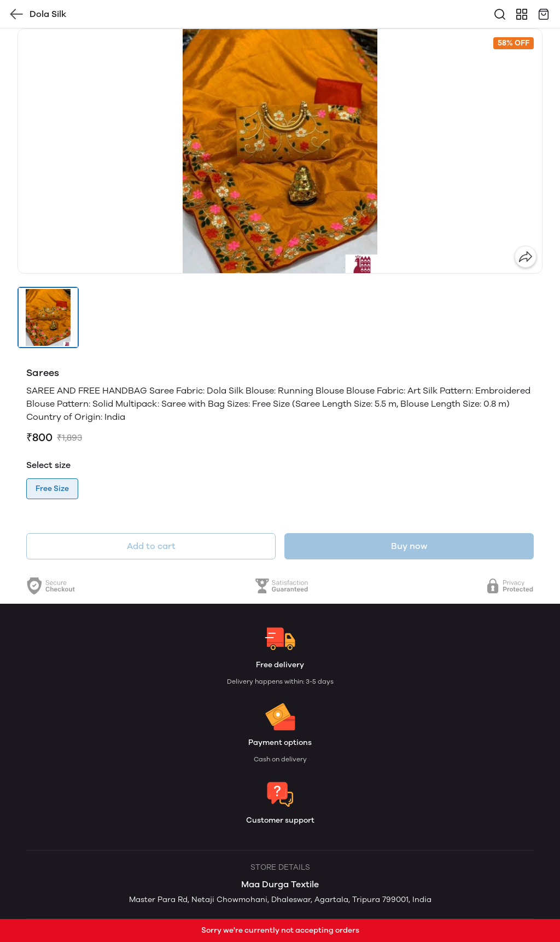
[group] (280, 151)
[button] (48, 317)
